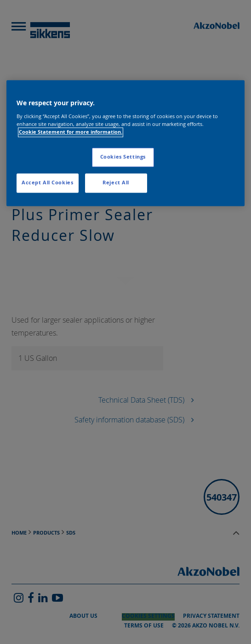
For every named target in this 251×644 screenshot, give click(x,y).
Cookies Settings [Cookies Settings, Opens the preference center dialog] (123, 157)
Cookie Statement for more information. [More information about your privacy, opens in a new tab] (71, 132)
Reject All (116, 182)
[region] (126, 143)
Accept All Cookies (47, 182)
